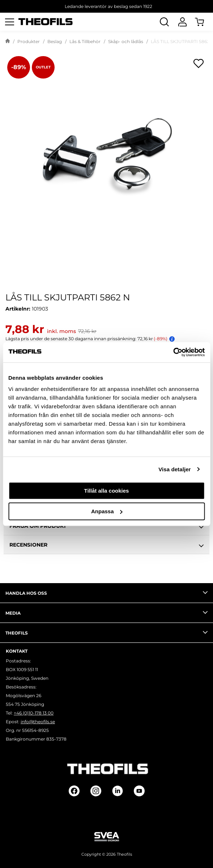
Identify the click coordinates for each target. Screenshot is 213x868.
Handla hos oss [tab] (107, 593)
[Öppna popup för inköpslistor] (199, 63)
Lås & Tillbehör (85, 41)
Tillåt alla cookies (107, 491)
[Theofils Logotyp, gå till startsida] (46, 22)
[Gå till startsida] (8, 42)
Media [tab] (107, 612)
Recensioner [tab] (107, 546)
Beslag (55, 41)
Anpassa (107, 511)
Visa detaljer (174, 469)
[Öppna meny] (9, 22)
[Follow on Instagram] (96, 791)
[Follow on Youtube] (139, 791)
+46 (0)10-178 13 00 (34, 713)
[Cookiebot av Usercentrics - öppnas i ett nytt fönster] (173, 352)
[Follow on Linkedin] (118, 791)
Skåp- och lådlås (126, 41)
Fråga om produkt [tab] (107, 527)
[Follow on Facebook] (74, 791)
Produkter (29, 41)
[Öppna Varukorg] (204, 22)
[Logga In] (182, 22)
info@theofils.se (38, 722)
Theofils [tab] (107, 632)
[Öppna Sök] (164, 22)
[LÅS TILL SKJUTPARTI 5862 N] (107, 155)
